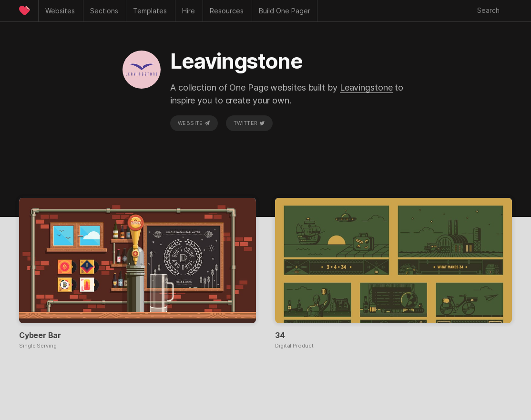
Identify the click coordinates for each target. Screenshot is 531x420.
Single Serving (38, 346)
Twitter (249, 123)
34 (280, 335)
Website (194, 123)
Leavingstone (366, 87)
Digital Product (294, 346)
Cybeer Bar (40, 335)
